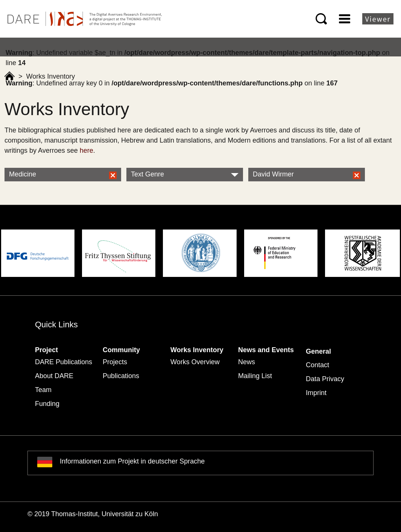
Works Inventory (197, 350)
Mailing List (255, 376)
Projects (115, 362)
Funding (47, 404)
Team (43, 390)
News (247, 362)
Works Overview (195, 362)
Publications (121, 376)
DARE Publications (64, 362)
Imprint (316, 393)
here (87, 150)
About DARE (54, 376)
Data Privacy (325, 379)
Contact (317, 365)
